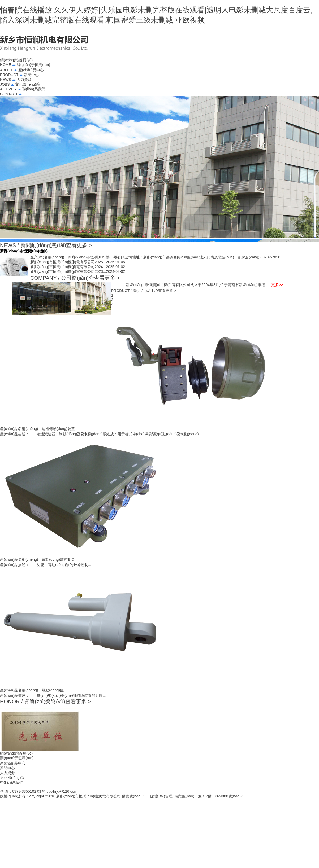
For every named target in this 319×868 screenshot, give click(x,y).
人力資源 (7, 773)
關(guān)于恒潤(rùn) (17, 758)
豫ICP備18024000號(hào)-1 (221, 796)
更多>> (277, 285)
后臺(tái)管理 (162, 796)
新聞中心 (7, 768)
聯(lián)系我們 (12, 782)
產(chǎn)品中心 (13, 763)
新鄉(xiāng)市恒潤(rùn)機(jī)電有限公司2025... (78, 262)
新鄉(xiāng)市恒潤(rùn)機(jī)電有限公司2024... (78, 267)
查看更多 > (79, 245)
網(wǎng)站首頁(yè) (16, 753)
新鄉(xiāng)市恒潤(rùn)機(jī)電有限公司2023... (78, 271)
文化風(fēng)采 (12, 778)
